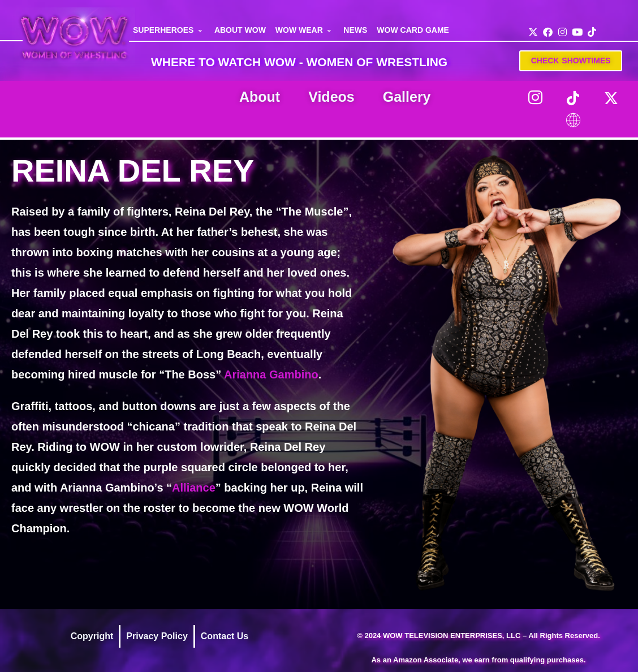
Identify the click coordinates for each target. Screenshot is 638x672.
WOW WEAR (305, 30)
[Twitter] (611, 98)
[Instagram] (535, 98)
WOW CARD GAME (413, 30)
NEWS (355, 30)
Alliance (194, 488)
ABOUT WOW (240, 30)
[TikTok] (573, 98)
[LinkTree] (573, 120)
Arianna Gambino (271, 374)
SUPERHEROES (169, 30)
